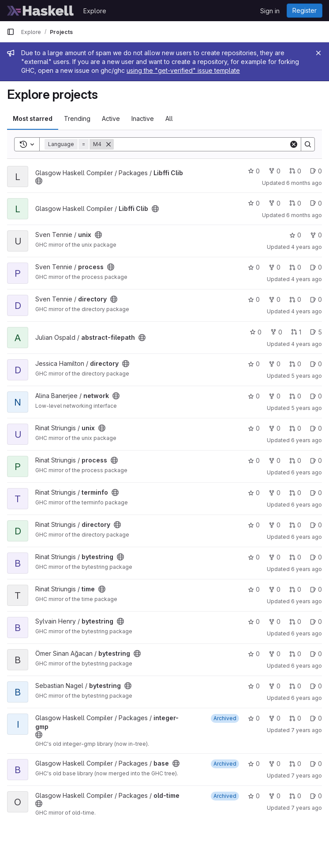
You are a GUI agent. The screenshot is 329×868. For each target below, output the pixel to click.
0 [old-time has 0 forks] (275, 796)
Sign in (270, 11)
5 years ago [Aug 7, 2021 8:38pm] (307, 376)
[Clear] (294, 144)
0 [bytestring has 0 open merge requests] (295, 557)
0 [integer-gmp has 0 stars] (254, 718)
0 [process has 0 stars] (254, 267)
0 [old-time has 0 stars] (254, 796)
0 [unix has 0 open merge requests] (295, 428)
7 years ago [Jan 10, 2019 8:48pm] (307, 776)
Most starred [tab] (33, 118)
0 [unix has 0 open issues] (316, 428)
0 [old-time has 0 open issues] (316, 796)
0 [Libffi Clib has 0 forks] (275, 171)
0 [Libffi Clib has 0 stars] (254, 171)
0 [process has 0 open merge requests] (295, 267)
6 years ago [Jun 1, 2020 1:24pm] (307, 505)
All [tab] (169, 118)
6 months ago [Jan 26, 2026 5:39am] (304, 183)
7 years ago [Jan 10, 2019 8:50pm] (307, 730)
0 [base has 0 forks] (275, 764)
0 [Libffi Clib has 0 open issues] (316, 171)
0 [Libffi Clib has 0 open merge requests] (295, 171)
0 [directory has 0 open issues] (316, 299)
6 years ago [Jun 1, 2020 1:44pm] (307, 472)
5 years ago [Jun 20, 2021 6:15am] (307, 408)
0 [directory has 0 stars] (254, 299)
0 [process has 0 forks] (275, 267)
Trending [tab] (77, 118)
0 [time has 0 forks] (275, 589)
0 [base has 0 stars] (254, 764)
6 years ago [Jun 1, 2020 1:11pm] (307, 569)
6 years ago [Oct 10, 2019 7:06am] (307, 666)
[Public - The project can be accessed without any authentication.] (39, 181)
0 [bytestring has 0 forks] (275, 557)
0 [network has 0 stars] (254, 396)
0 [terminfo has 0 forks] (275, 493)
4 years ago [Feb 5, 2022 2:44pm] (307, 311)
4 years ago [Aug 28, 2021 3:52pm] (307, 344)
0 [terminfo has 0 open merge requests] (295, 493)
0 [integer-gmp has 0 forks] (275, 718)
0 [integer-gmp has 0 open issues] (316, 718)
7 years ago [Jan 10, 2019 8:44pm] (307, 808)
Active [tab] (111, 118)
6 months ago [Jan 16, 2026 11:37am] (304, 215)
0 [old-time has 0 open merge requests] (295, 796)
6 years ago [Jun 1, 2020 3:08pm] (307, 440)
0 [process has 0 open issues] (316, 267)
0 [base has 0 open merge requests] (295, 764)
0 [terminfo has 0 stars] (254, 493)
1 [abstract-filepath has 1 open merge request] (296, 332)
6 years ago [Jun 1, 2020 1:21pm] (307, 537)
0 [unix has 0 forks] (316, 235)
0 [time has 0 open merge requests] (295, 589)
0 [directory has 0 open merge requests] (295, 299)
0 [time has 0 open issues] (316, 589)
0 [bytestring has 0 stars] (254, 557)
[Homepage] (41, 11)
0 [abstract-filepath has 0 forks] (276, 332)
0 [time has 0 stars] (254, 589)
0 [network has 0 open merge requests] (295, 396)
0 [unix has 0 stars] (295, 235)
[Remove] (108, 144)
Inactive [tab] (143, 118)
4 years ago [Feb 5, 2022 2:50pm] (307, 247)
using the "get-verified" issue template (183, 70)
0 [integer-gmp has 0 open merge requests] (295, 718)
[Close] (318, 53)
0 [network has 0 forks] (275, 396)
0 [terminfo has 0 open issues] (316, 493)
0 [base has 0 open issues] (316, 764)
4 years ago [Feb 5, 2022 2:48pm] (307, 279)
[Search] (201, 144)
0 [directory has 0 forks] (275, 299)
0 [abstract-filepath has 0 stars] (256, 332)
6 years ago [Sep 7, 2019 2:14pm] (307, 698)
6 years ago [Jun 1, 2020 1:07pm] (307, 601)
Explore (95, 11)
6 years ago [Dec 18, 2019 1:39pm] (307, 633)
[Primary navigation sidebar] (11, 32)
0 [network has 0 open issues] (316, 396)
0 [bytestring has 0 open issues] (316, 557)
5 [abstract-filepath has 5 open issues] (316, 332)
